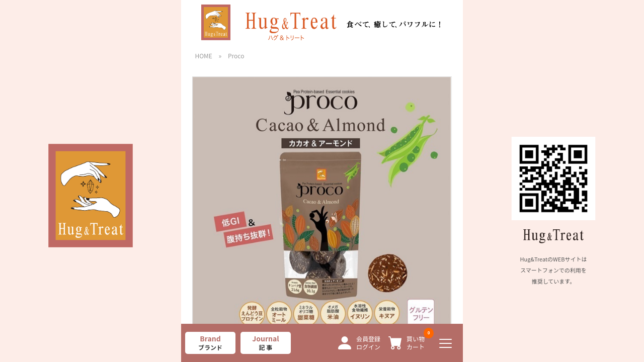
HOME (203, 56)
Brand (210, 343)
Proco (236, 56)
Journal (266, 343)
